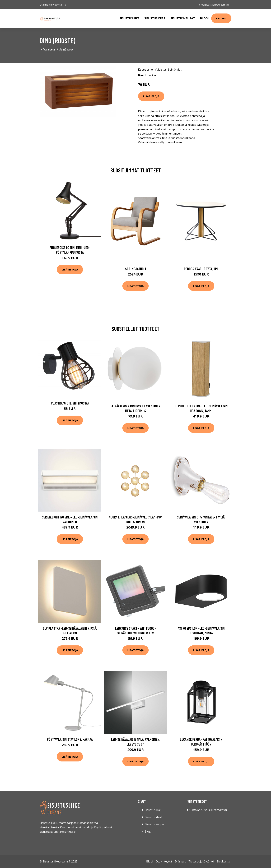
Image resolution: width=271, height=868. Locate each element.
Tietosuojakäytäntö (201, 861)
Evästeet (180, 861)
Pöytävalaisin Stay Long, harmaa (70, 739)
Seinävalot (66, 49)
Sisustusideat (155, 18)
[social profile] (65, 5)
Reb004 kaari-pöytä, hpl (201, 269)
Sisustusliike (129, 18)
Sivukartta (223, 861)
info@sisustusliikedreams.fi (214, 5)
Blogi (204, 18)
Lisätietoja (151, 96)
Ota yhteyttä (164, 861)
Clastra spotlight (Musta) (70, 403)
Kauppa (221, 18)
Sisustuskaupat (183, 18)
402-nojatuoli (135, 269)
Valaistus (49, 49)
